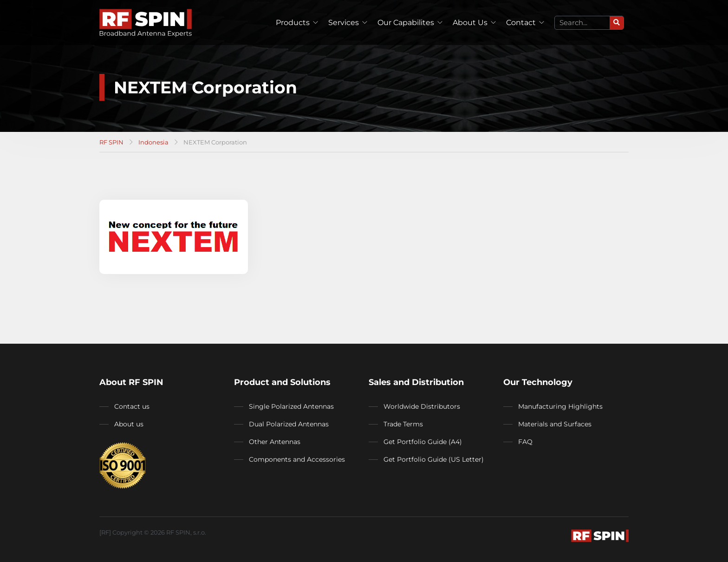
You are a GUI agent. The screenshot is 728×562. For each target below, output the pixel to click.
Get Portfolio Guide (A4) (423, 442)
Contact (521, 23)
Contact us (132, 406)
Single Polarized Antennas (291, 406)
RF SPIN (111, 142)
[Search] (617, 23)
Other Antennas (275, 442)
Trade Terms (403, 424)
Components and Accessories (297, 459)
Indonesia (153, 142)
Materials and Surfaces (555, 424)
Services (344, 23)
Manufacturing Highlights (560, 406)
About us (129, 424)
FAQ (525, 442)
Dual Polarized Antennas (289, 424)
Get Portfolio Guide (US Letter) (434, 459)
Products (293, 23)
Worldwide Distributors (422, 406)
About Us (470, 23)
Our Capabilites (406, 23)
